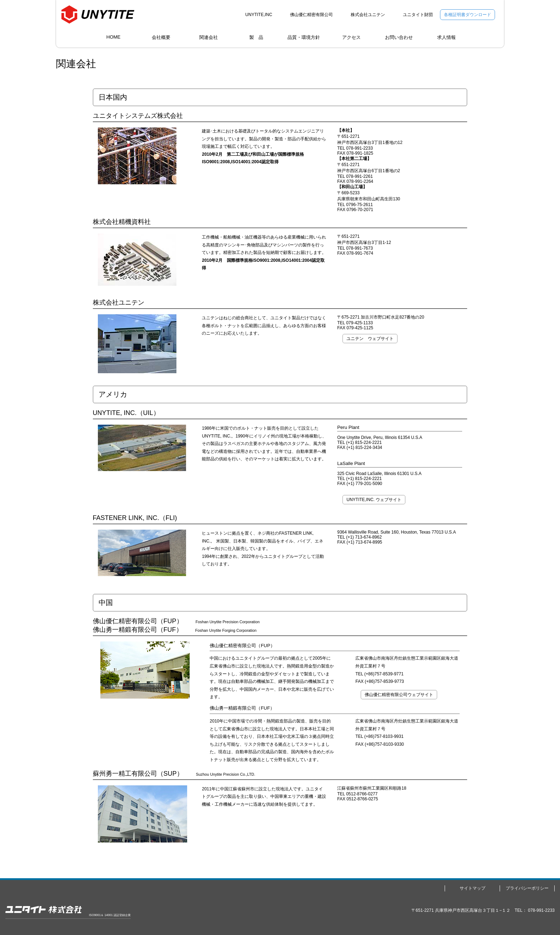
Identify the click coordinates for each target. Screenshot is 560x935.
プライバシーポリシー (527, 888)
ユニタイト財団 (418, 15)
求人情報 (446, 37)
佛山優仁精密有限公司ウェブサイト (399, 695)
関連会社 (209, 37)
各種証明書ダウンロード (467, 15)
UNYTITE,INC (259, 15)
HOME (114, 37)
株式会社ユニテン (368, 15)
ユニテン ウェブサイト (370, 339)
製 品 (256, 37)
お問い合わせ (399, 37)
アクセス (351, 37)
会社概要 (161, 37)
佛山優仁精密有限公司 (311, 15)
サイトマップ (472, 888)
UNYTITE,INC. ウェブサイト (374, 500)
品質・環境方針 (304, 37)
